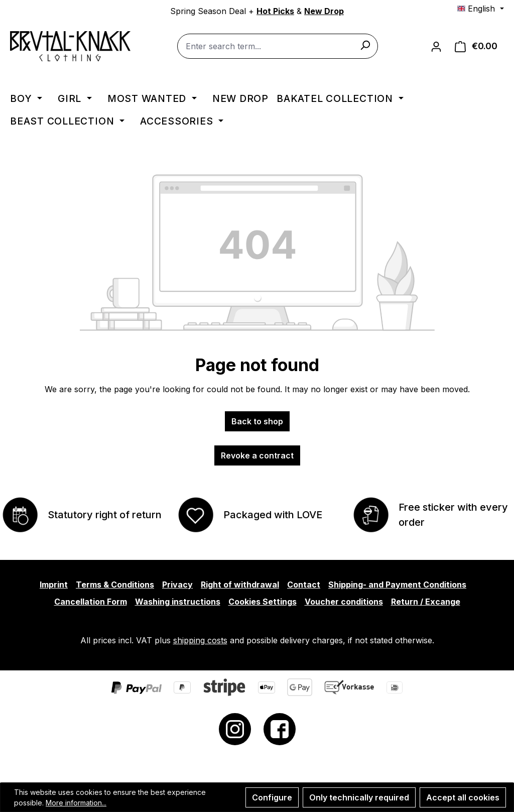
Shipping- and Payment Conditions (397, 585)
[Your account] (436, 46)
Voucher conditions (344, 602)
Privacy (177, 585)
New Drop (324, 11)
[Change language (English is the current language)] (480, 9)
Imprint (54, 585)
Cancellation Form (91, 602)
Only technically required (359, 797)
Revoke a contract (257, 455)
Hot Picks (275, 11)
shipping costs (200, 640)
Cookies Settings (263, 602)
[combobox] (278, 46)
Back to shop (257, 421)
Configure (272, 797)
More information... (76, 803)
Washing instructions (178, 602)
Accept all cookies (463, 797)
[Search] (365, 45)
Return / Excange (426, 602)
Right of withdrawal (240, 585)
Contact (304, 585)
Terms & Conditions (115, 585)
